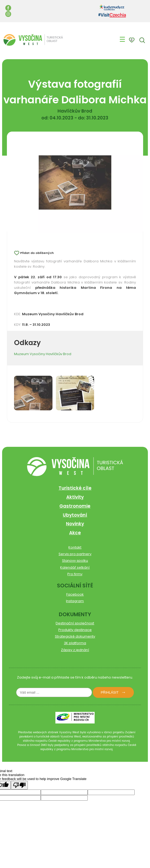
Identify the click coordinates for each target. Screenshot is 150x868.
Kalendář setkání (75, 567)
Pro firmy (75, 574)
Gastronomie (75, 506)
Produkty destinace (75, 630)
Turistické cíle (75, 488)
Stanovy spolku (75, 561)
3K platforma (75, 643)
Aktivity (75, 497)
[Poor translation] (19, 785)
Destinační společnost (75, 623)
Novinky (75, 524)
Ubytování (75, 515)
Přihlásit (110, 692)
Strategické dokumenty (75, 636)
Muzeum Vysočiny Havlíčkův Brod (43, 354)
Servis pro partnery (75, 554)
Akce (75, 533)
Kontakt (75, 547)
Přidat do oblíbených (37, 253)
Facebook (75, 594)
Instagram (75, 601)
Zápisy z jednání (75, 650)
